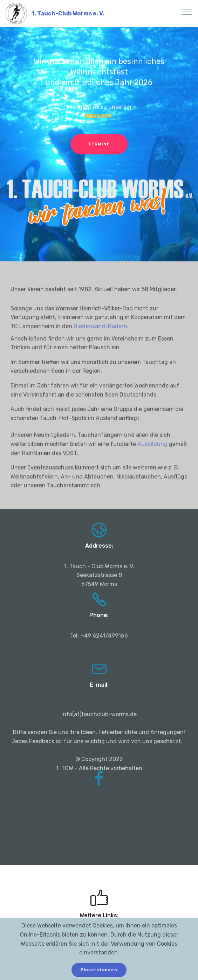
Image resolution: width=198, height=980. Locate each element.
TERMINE (99, 145)
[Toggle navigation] (187, 12)
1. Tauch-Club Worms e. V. (68, 13)
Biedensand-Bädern (100, 333)
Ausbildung (153, 451)
